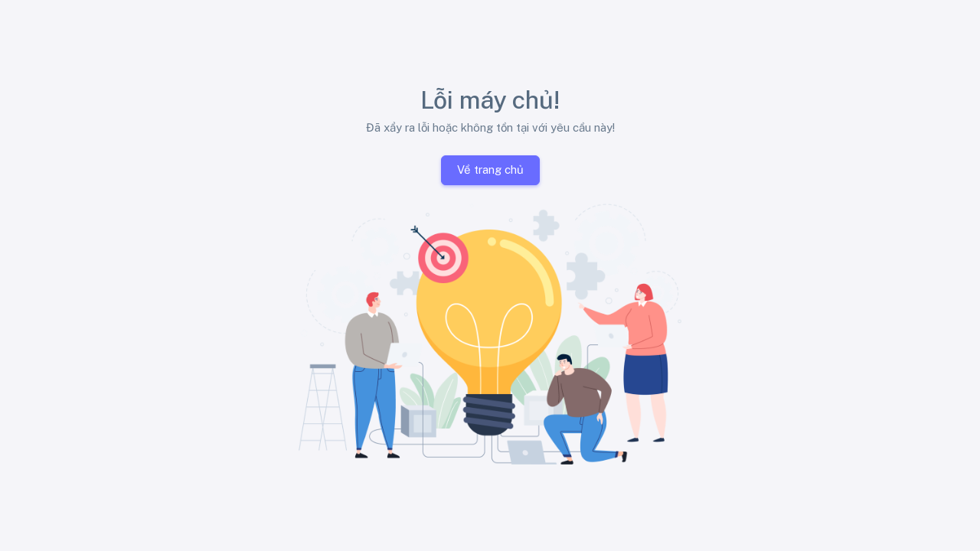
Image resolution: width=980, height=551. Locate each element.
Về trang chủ (490, 170)
